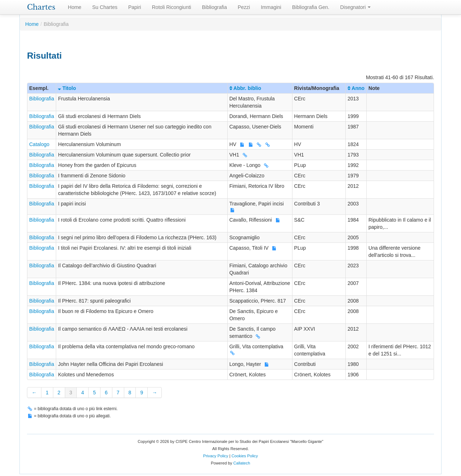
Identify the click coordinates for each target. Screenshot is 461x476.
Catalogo (39, 144)
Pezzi (244, 7)
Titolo (67, 88)
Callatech (242, 463)
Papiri (135, 7)
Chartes (41, 7)
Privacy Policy (216, 456)
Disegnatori (356, 7)
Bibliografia (214, 7)
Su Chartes (105, 7)
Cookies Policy (245, 456)
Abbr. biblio (245, 88)
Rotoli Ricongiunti (172, 7)
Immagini (271, 7)
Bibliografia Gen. (311, 7)
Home (75, 7)
